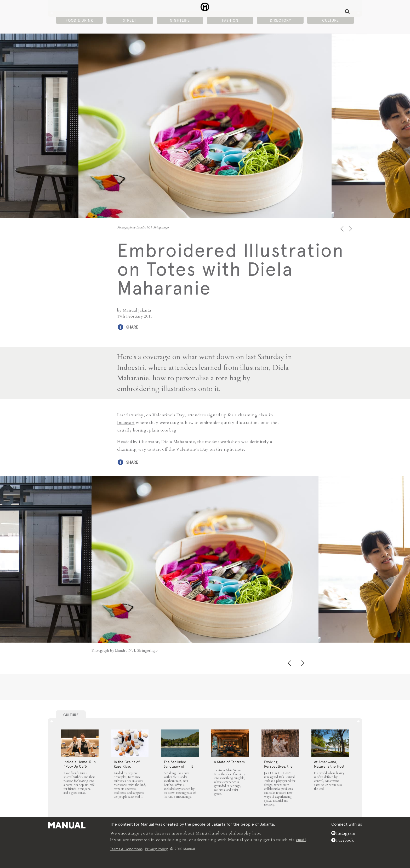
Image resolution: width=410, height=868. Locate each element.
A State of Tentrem (229, 762)
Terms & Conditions (126, 848)
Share (132, 327)
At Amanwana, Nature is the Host (329, 764)
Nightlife (180, 21)
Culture (331, 21)
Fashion (230, 21)
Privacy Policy (155, 848)
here (256, 833)
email (301, 839)
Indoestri (126, 422)
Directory (280, 21)
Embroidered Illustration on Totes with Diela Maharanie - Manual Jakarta (205, 8)
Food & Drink (79, 21)
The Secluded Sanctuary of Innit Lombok (178, 766)
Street (130, 21)
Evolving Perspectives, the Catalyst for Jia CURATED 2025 (278, 768)
